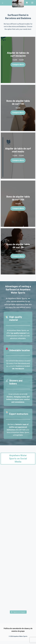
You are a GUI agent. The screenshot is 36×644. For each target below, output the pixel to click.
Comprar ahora (18, 65)
